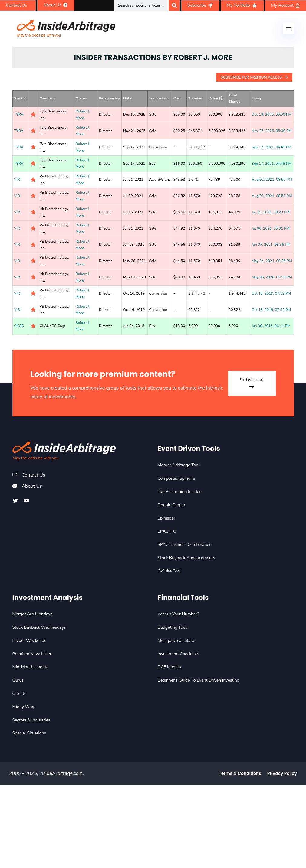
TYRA (19, 115)
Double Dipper (172, 505)
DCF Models (169, 667)
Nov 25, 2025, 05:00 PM (272, 131)
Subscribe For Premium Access (254, 77)
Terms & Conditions (240, 773)
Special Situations (29, 733)
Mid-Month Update (31, 667)
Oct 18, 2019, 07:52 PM (271, 293)
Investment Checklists (178, 654)
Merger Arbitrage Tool (179, 465)
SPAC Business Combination (185, 544)
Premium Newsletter (32, 654)
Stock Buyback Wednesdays (39, 627)
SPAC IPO (167, 531)
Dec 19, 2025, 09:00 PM (272, 115)
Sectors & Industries (31, 720)
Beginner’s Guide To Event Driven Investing (199, 680)
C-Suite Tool (169, 571)
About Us (32, 486)
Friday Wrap (24, 707)
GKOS (19, 326)
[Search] (174, 5)
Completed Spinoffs (176, 478)
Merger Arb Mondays (33, 614)
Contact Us (34, 475)
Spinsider (167, 518)
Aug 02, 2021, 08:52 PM (272, 180)
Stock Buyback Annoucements (186, 558)
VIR (17, 180)
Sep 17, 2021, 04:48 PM (272, 147)
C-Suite (20, 693)
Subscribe (251, 382)
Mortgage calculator (177, 641)
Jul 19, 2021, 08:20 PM (271, 212)
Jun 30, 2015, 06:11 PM (271, 326)
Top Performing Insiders (180, 492)
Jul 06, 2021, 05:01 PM (271, 228)
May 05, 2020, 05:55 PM (272, 277)
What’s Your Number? (178, 614)
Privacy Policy (282, 773)
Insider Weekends (29, 641)
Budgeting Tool (172, 627)
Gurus (18, 680)
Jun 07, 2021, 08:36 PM (271, 245)
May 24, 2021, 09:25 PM (272, 261)
